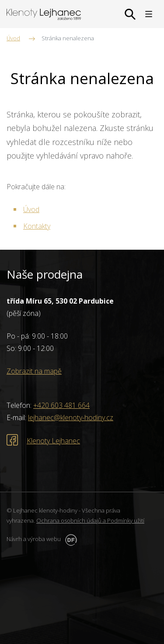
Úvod (31, 209)
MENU (149, 14)
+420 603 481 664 (61, 405)
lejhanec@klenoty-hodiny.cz (71, 418)
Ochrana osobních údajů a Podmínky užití (90, 520)
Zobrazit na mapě (34, 371)
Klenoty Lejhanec (53, 441)
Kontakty (37, 226)
